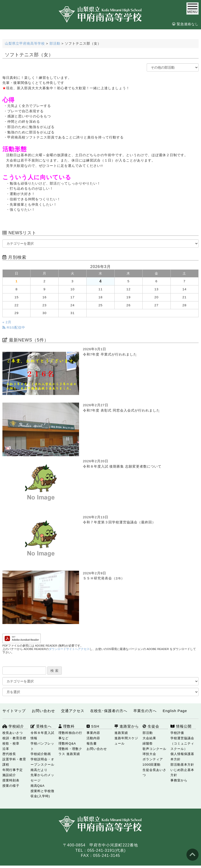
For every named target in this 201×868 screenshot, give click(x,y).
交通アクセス (73, 711)
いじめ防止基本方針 (182, 773)
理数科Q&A (67, 743)
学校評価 (177, 733)
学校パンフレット (42, 746)
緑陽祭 (148, 743)
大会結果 (149, 738)
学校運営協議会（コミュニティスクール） (182, 743)
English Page (175, 711)
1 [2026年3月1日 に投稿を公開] (17, 281)
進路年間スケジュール (126, 741)
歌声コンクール (154, 749)
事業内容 (93, 733)
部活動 (148, 733)
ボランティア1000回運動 (153, 762)
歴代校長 (9, 754)
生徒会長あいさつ (154, 773)
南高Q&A (38, 786)
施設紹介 (9, 775)
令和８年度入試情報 (42, 735)
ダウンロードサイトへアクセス (69, 649)
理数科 (67, 726)
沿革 (6, 749)
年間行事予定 (13, 770)
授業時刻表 (11, 780)
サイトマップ (14, 711)
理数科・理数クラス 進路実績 (70, 751)
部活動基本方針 (182, 765)
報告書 (92, 743)
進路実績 (121, 733)
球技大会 (149, 754)
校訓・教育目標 (14, 738)
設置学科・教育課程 (14, 762)
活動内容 (93, 738)
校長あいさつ (13, 733)
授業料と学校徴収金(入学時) (42, 794)
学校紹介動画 (41, 754)
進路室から (127, 726)
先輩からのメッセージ (42, 778)
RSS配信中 (14, 328)
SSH (93, 726)
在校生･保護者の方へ (109, 711)
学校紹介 (13, 726)
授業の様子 (11, 786)
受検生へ (41, 726)
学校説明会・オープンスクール (42, 762)
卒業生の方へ (145, 711)
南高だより (39, 770)
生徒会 (151, 726)
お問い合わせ (43, 711)
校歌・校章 (11, 743)
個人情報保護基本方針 (182, 757)
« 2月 (7, 322)
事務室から (179, 780)
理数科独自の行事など (70, 735)
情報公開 (181, 726)
